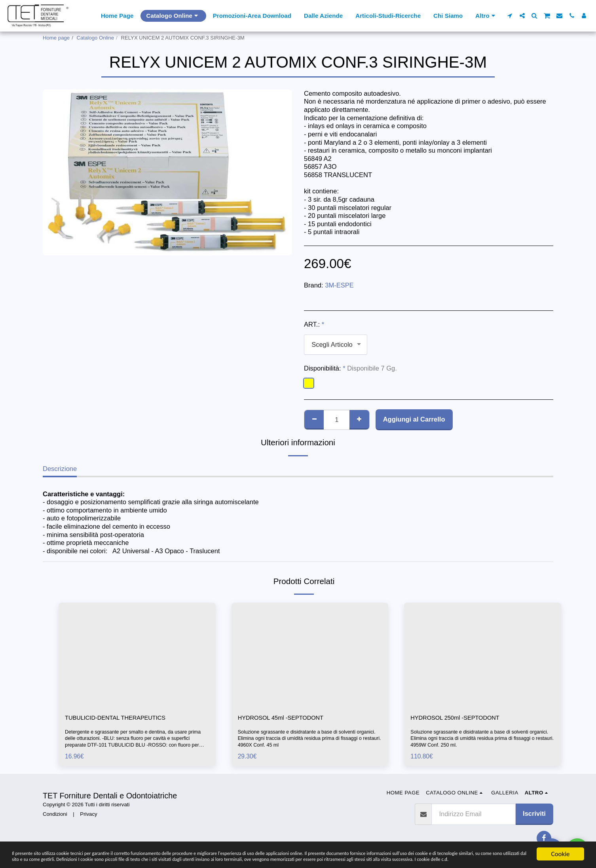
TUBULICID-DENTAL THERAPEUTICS (122, 719)
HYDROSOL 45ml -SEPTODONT (286, 719)
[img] (137, 655)
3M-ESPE (339, 285)
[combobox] (336, 344)
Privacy (88, 815)
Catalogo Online (96, 38)
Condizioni (55, 815)
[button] (510, 16)
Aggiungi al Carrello (414, 419)
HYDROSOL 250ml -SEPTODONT (461, 719)
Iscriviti (534, 815)
